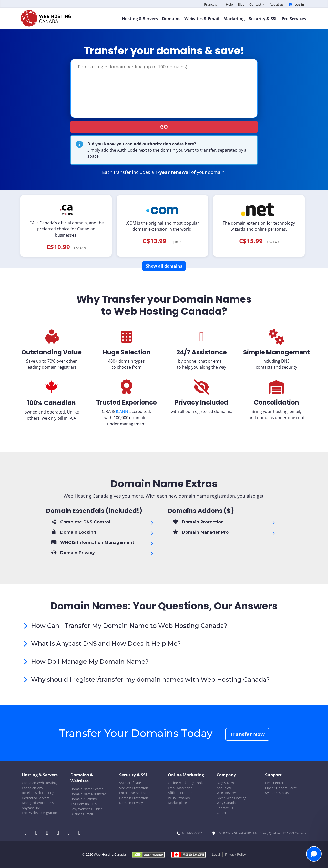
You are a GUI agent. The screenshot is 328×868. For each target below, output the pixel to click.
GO (164, 127)
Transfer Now (247, 734)
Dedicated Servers (35, 798)
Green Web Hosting (231, 798)
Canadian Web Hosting (39, 783)
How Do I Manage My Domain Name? (90, 661)
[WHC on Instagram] (59, 833)
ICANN (122, 411)
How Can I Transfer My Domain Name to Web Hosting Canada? (129, 626)
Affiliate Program (181, 793)
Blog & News (226, 783)
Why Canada (226, 803)
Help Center (274, 783)
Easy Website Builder (86, 809)
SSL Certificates (131, 783)
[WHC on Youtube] (70, 833)
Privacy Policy (236, 854)
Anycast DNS (32, 808)
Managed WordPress (38, 803)
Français (211, 4)
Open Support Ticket (281, 788)
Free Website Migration (39, 813)
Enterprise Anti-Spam (135, 793)
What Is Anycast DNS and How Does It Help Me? (106, 644)
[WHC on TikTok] (80, 833)
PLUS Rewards (179, 798)
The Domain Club (84, 804)
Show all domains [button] (164, 266)
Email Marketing (180, 788)
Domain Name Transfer (88, 794)
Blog (241, 4)
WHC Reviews (227, 793)
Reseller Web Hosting (38, 793)
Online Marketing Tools (186, 783)
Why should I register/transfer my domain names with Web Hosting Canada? (150, 679)
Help (229, 4)
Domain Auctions (84, 799)
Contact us (225, 808)
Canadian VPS (32, 788)
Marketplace (177, 803)
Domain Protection (134, 798)
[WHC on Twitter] (38, 833)
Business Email (82, 814)
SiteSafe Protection (134, 788)
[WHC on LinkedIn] (49, 833)
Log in (296, 4)
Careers (222, 813)
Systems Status (277, 793)
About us (276, 4)
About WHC (225, 788)
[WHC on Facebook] (27, 833)
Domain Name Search (87, 789)
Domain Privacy (131, 803)
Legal (216, 854)
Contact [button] (256, 4)
